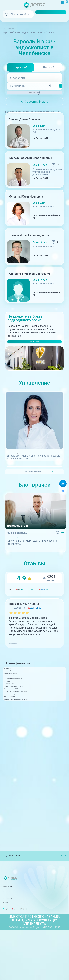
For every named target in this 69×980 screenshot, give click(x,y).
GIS (51, 636)
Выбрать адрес (36, 95)
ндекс (29, 636)
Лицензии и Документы (17, 935)
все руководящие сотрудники (32, 509)
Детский (48, 67)
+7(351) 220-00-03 (18, 351)
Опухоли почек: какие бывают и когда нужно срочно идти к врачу (34, 581)
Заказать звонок (34, 360)
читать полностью (20, 689)
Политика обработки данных (20, 943)
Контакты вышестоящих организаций (25, 939)
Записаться (51, 14)
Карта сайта (10, 948)
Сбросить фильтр (34, 107)
